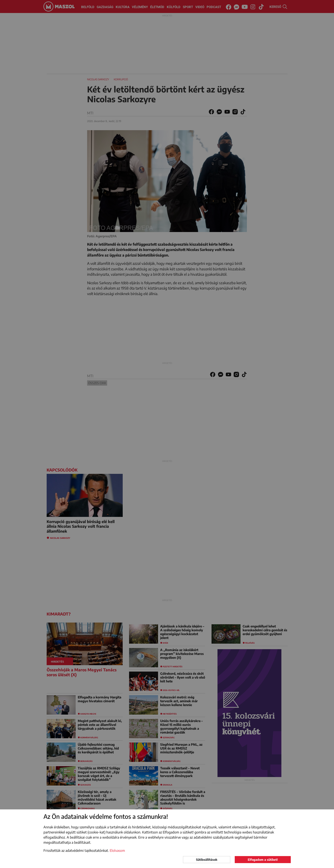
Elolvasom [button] (117, 851)
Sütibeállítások (207, 860)
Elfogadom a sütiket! (263, 860)
